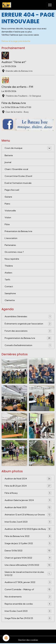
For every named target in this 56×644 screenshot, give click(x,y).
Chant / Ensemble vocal (16, 169)
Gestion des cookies (28, 640)
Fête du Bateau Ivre (14, 103)
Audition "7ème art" (14, 62)
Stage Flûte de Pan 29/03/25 (28, 618)
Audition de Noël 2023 (28, 507)
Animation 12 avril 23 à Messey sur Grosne (28, 515)
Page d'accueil (12, 190)
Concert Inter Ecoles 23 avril (18, 176)
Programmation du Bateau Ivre (28, 338)
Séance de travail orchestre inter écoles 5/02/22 (28, 574)
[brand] (7, 5)
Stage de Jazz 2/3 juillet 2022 (28, 543)
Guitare (8, 197)
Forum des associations (28, 331)
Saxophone (10, 293)
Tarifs (7, 280)
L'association (11, 238)
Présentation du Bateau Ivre (18, 231)
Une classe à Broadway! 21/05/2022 (28, 565)
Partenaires (10, 245)
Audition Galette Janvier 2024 (28, 500)
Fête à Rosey (28, 493)
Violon (8, 217)
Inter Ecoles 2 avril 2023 (28, 522)
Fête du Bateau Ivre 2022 (28, 536)
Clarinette (10, 300)
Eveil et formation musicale (18, 183)
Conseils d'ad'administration (28, 345)
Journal (8, 162)
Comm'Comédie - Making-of (28, 589)
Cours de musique (14, 148)
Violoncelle (10, 211)
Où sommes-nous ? (14, 252)
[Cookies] (6, 638)
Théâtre (9, 266)
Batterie (9, 155)
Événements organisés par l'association (28, 324)
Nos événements (28, 597)
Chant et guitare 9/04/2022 (28, 558)
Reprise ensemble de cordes (28, 604)
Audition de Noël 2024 (28, 479)
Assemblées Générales (28, 317)
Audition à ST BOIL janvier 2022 (28, 582)
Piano (7, 204)
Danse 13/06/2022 (28, 551)
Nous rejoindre (12, 259)
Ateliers (8, 273)
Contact (9, 286)
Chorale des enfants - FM (17, 87)
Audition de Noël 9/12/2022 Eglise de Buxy (28, 529)
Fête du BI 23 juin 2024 (28, 486)
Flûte (7, 224)
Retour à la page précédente (16, 41)
